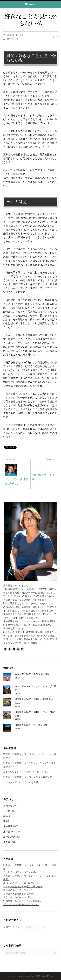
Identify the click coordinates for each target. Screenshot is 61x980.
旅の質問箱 (13, 39)
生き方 (7, 842)
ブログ (7, 811)
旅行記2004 (9, 837)
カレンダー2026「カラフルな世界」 (22, 782)
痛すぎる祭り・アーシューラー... (20, 890)
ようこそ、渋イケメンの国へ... (19, 897)
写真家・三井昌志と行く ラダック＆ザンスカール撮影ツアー (30, 756)
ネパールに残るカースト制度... (19, 883)
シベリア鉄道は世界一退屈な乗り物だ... (23, 886)
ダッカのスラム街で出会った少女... (21, 904)
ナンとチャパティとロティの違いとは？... (24, 872)
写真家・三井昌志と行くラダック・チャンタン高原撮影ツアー (29, 765)
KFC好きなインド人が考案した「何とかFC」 (26, 772)
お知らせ (8, 805)
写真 (6, 816)
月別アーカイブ (11, 927)
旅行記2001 (9, 831)
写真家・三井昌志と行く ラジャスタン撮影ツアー (29, 777)
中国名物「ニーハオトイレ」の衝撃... (22, 901)
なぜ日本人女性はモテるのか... (19, 894)
